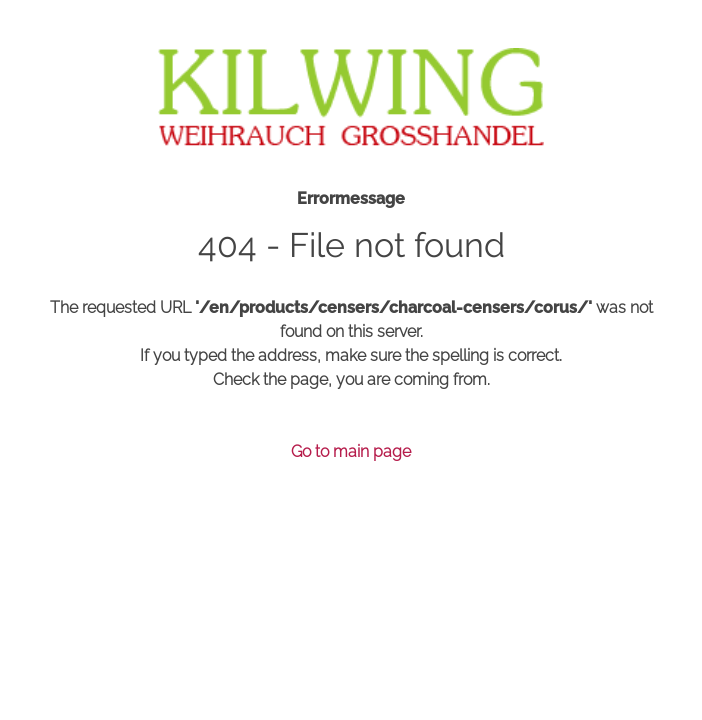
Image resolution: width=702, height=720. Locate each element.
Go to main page (351, 451)
